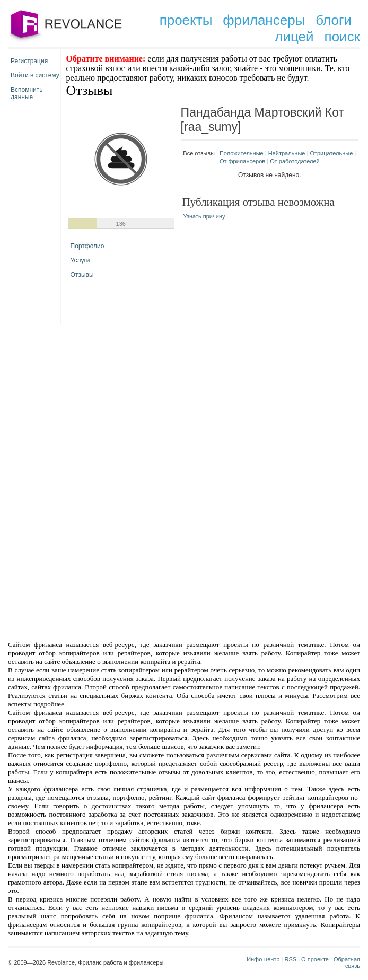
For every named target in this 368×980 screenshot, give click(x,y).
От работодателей (295, 161)
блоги (334, 20)
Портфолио (87, 246)
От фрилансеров (242, 161)
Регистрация (29, 61)
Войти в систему (35, 75)
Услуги (80, 260)
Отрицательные (331, 153)
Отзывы (82, 275)
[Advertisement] (184, 408)
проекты (186, 20)
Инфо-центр (263, 959)
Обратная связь (347, 962)
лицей (294, 37)
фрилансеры (264, 20)
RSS (290, 959)
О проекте (315, 959)
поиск (342, 37)
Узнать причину (204, 216)
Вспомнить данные (27, 91)
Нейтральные (287, 153)
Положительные (242, 153)
